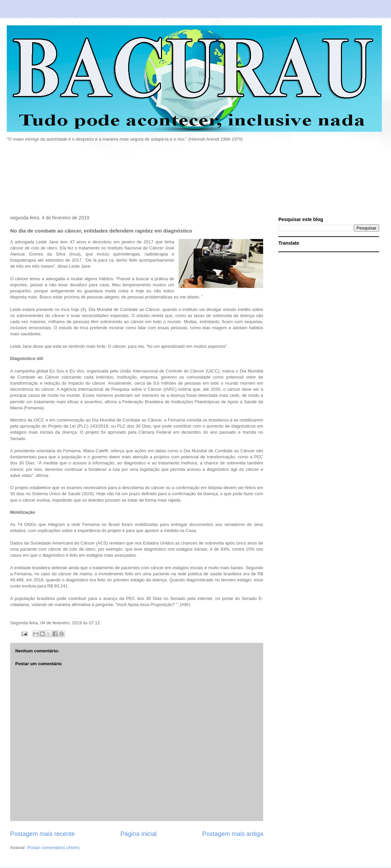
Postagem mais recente (42, 834)
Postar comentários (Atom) (54, 848)
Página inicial (139, 834)
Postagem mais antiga (233, 834)
